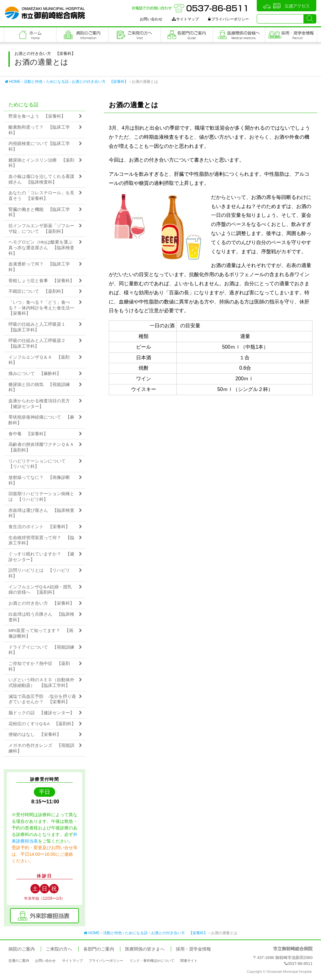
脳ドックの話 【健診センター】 (41, 713)
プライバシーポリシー (229, 19)
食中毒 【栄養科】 (28, 434)
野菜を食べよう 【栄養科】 (37, 116)
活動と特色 (33, 82)
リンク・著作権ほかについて (152, 961)
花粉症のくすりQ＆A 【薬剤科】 (42, 724)
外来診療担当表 (45, 916)
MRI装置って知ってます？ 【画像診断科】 (41, 633)
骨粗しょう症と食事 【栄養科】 (41, 281)
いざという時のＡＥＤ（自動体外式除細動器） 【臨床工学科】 (41, 683)
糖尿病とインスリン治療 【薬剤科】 (41, 163)
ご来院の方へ (134, 35)
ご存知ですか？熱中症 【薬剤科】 (39, 666)
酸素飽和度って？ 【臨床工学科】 (39, 130)
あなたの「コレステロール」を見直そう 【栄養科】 (41, 196)
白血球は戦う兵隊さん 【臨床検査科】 (41, 617)
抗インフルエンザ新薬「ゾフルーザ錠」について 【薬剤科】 (41, 229)
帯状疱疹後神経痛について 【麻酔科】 (41, 420)
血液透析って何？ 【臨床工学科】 (39, 267)
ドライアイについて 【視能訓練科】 (41, 650)
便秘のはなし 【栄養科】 (35, 734)
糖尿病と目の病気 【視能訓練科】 (39, 387)
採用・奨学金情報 (193, 949)
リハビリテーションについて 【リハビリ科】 (39, 464)
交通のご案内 (19, 961)
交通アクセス (287, 6)
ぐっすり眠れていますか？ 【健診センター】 (41, 557)
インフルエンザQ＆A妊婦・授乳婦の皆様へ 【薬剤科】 (40, 590)
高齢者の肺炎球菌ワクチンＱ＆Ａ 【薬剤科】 (43, 447)
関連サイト (189, 961)
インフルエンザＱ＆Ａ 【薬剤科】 (39, 360)
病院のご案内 (82, 35)
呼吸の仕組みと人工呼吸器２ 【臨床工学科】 (39, 343)
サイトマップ (185, 19)
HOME (13, 82)
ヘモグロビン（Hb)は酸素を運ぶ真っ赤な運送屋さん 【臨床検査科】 (41, 248)
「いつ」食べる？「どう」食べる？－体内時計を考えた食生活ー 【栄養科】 (44, 308)
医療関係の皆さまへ (239, 35)
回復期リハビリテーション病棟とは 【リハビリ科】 (41, 497)
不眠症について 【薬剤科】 (37, 291)
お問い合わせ (151, 19)
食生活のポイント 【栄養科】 (39, 527)
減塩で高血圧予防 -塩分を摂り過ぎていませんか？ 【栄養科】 (42, 699)
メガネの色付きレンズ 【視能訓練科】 (41, 748)
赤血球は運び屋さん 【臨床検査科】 (41, 513)
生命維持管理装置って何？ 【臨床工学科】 (41, 541)
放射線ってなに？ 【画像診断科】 (39, 480)
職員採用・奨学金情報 (291, 35)
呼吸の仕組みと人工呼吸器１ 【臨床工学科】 (39, 327)
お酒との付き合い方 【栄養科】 (100, 82)
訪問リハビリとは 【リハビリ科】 (39, 573)
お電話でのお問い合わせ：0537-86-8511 (190, 8)
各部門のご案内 (187, 35)
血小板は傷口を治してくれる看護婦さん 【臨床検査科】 (41, 179)
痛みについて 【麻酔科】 (35, 374)
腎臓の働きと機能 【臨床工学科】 (39, 212)
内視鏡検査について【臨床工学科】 (39, 146)
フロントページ (30, 35)
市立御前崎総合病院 (45, 13)
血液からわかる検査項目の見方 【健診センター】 (41, 404)
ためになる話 (57, 82)
